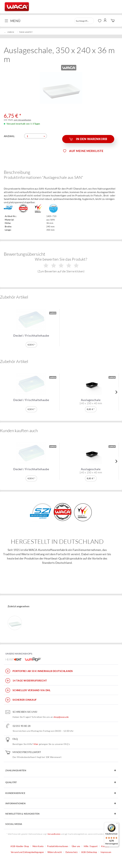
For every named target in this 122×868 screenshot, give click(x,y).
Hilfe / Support (91, 846)
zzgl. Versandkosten (23, 120)
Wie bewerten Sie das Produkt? (61, 265)
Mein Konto (38, 846)
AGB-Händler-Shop (20, 846)
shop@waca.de (61, 717)
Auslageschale (91, 401)
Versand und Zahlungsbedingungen (27, 852)
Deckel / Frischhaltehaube (31, 336)
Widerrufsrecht (55, 852)
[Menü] (117, 824)
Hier (36, 744)
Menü (12, 20)
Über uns (76, 846)
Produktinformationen (58, 846)
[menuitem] (14, 21)
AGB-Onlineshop (89, 852)
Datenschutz (72, 852)
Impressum (106, 852)
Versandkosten (54, 834)
